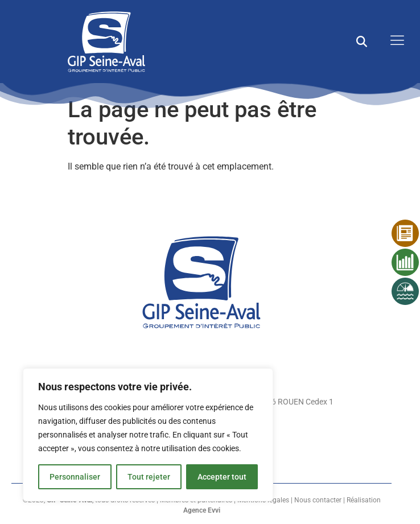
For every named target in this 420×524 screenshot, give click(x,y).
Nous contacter (318, 500)
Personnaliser (75, 477)
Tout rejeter (149, 477)
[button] (362, 41)
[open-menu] (394, 41)
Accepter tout (222, 477)
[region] (148, 435)
